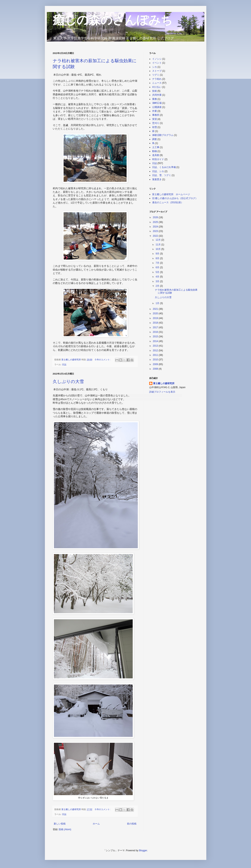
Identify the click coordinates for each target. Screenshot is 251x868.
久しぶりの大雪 (68, 382)
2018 (156, 323)
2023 (156, 231)
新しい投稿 (60, 824)
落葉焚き (157, 179)
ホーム (96, 824)
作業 (155, 111)
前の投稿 (132, 824)
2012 (156, 351)
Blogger (143, 850)
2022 (156, 236)
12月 (158, 240)
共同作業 (157, 95)
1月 (158, 303)
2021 (156, 309)
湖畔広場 (157, 103)
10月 (158, 249)
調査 (155, 139)
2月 (158, 286)
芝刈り (156, 123)
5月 (158, 272)
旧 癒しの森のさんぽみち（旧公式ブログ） (175, 198)
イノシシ (157, 59)
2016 (156, 332)
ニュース (157, 83)
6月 (158, 267)
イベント (157, 63)
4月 (158, 277)
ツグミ (156, 75)
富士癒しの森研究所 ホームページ (171, 194)
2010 (156, 360)
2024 (156, 227)
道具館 (156, 155)
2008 (156, 369)
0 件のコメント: (103, 360)
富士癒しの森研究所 (164, 383)
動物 (155, 151)
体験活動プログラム (163, 135)
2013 (156, 346)
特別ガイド (158, 159)
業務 (155, 99)
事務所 (156, 115)
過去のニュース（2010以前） (168, 202)
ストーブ (157, 71)
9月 (158, 254)
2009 (156, 364)
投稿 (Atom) (65, 829)
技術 (155, 91)
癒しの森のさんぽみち (113, 20)
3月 (158, 281)
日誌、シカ (158, 171)
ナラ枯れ (157, 79)
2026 (156, 217)
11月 (158, 245)
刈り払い (157, 87)
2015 (156, 337)
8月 (158, 258)
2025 (156, 222)
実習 (155, 119)
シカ (155, 67)
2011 (156, 355)
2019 (156, 318)
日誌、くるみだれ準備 (164, 167)
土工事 (156, 147)
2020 (156, 313)
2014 (156, 341)
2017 (156, 327)
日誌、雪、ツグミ (162, 175)
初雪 (155, 127)
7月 (158, 263)
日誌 (64, 364)
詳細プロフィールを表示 (162, 392)
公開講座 (157, 107)
